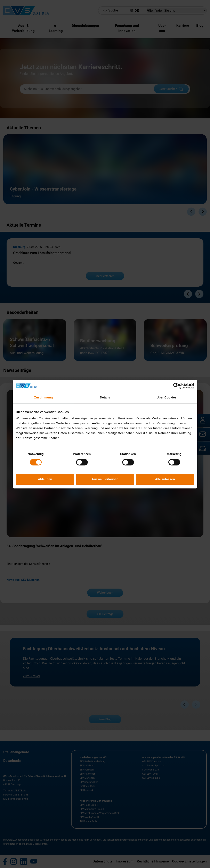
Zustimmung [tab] (44, 398)
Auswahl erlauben (105, 479)
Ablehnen (45, 479)
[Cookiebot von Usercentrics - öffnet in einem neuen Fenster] (176, 386)
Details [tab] (105, 398)
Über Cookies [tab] (167, 398)
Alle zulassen (165, 479)
